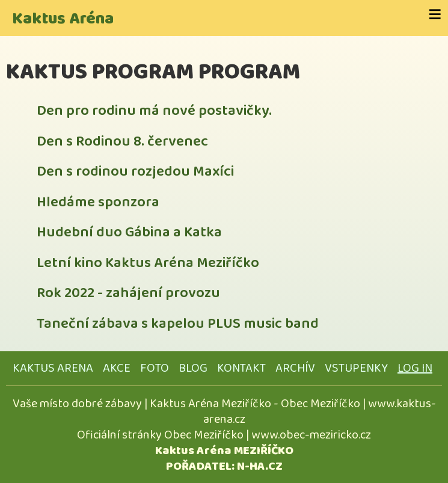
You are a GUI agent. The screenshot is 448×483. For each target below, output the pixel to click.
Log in (415, 368)
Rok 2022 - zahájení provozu (128, 293)
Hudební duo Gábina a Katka (129, 232)
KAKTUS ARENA (53, 368)
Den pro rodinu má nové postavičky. (154, 111)
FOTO (155, 368)
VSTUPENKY (356, 368)
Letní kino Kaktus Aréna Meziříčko (148, 263)
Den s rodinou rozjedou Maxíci (135, 172)
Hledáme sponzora (98, 202)
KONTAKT (241, 368)
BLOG (193, 368)
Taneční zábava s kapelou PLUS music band (178, 324)
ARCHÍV (295, 368)
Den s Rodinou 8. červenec (122, 142)
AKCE (117, 368)
